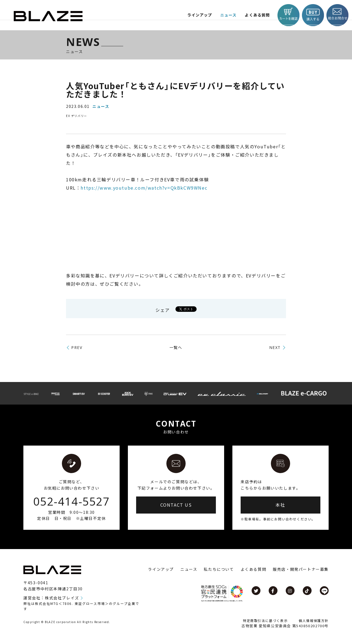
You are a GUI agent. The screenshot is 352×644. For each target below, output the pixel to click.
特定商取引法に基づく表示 (265, 620)
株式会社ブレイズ (62, 598)
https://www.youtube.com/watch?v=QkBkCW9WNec (144, 188)
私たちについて (219, 569)
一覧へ (176, 347)
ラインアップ (161, 569)
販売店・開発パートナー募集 (301, 569)
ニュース (226, 15)
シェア (163, 310)
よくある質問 (255, 15)
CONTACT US (176, 505)
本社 (280, 505)
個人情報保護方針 (314, 620)
